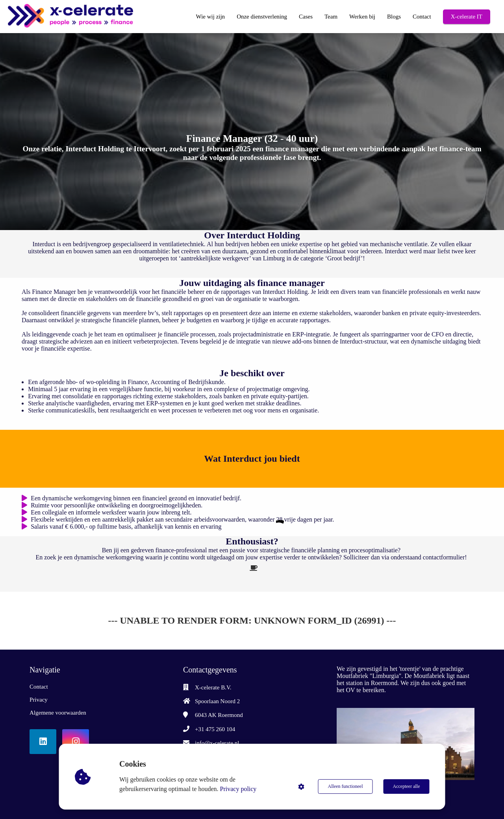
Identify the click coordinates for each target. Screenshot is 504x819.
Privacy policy (238, 789)
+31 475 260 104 (215, 729)
